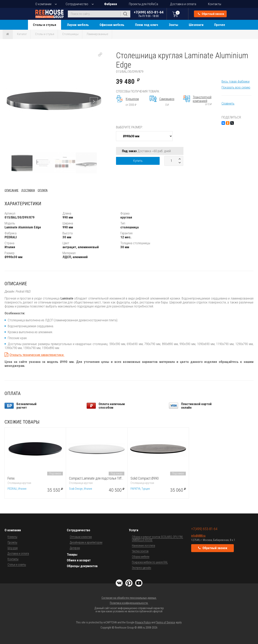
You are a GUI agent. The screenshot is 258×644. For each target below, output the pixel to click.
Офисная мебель (112, 25)
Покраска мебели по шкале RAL (150, 562)
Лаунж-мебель (78, 25)
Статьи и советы (17, 565)
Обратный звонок (211, 14)
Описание (12, 190)
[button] (100, 54)
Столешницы (70, 34)
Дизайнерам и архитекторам (86, 542)
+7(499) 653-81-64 (149, 14)
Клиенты (12, 537)
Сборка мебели (141, 557)
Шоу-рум (13, 548)
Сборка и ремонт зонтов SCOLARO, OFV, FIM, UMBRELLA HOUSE (157, 538)
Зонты (173, 25)
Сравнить (228, 103)
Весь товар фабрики (235, 81)
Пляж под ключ (147, 25)
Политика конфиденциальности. (129, 603)
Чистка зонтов (140, 551)
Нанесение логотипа (143, 546)
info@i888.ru (198, 536)
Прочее (220, 25)
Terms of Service (166, 622)
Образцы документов (82, 566)
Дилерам (75, 548)
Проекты (12, 542)
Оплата (43, 190)
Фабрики (111, 4)
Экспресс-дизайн (141, 568)
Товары (72, 555)
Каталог (22, 34)
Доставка (28, 190)
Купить (138, 161)
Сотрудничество (77, 4)
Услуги (134, 530)
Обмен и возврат (79, 560)
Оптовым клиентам (81, 537)
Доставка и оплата (183, 4)
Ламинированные (97, 34)
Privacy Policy (143, 622)
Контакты (215, 4)
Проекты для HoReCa (143, 4)
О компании (43, 4)
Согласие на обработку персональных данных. (129, 598)
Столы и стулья (45, 25)
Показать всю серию (236, 87)
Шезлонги (196, 25)
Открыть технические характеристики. (37, 355)
